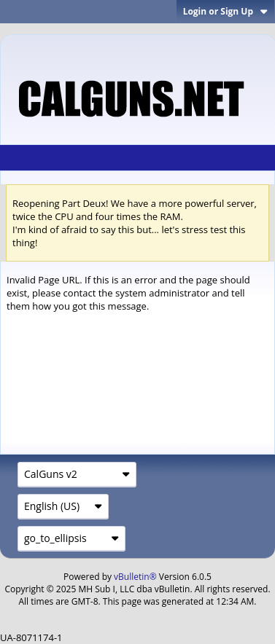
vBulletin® (135, 577)
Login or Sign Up (225, 11)
